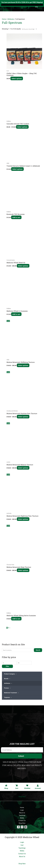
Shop (6, 788)
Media (22, 818)
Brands (7, 679)
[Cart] (17, 786)
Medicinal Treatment (11, 693)
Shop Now (22, 797)
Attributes (8, 683)
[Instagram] (22, 827)
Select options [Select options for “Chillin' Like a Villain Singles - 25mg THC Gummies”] (17, 78)
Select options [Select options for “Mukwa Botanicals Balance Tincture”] (23, 468)
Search (38, 650)
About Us (22, 813)
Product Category (10, 674)
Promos (7, 688)
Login (22, 810)
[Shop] (6, 786)
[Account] (38, 786)
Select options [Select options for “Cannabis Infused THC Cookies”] (22, 127)
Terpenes (8, 697)
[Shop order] (29, 29)
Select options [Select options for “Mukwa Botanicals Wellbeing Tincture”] (23, 365)
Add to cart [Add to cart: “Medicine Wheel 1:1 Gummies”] (16, 314)
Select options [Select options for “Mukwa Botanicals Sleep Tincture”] (23, 570)
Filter (7, 666)
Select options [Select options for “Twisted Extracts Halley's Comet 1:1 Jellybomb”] (17, 169)
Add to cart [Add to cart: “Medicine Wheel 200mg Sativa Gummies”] (16, 619)
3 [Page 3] (9, 628)
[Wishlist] (27, 786)
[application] (16, 674)
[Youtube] (26, 827)
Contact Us (22, 821)
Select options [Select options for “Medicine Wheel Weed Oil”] (23, 266)
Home (4, 19)
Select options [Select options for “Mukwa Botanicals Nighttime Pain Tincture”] (23, 519)
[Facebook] (18, 827)
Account (38, 788)
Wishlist (27, 788)
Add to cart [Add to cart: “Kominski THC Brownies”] (16, 217)
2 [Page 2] (8, 628)
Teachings (22, 815)
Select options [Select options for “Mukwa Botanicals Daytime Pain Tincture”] (23, 417)
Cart (17, 788)
